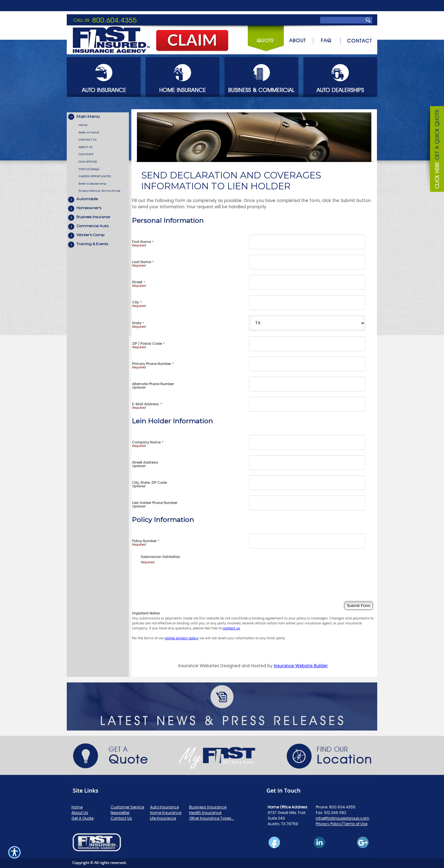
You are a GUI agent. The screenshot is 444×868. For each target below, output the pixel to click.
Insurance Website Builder (301, 666)
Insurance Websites (199, 666)
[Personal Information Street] (307, 282)
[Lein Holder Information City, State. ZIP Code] (307, 483)
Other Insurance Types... (212, 818)
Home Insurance (166, 813)
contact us (231, 628)
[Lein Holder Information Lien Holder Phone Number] (307, 503)
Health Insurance (205, 813)
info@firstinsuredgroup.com (342, 818)
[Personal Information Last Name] (307, 262)
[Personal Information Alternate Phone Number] (307, 384)
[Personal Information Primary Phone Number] (307, 364)
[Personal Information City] (307, 302)
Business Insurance (208, 807)
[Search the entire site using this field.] (341, 6)
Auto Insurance (164, 807)
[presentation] (188, 577)
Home (77, 807)
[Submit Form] (359, 606)
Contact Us (121, 818)
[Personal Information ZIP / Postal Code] (307, 344)
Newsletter (120, 813)
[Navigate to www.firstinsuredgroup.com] (435, 150)
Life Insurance (163, 818)
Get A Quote (82, 818)
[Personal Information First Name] (307, 242)
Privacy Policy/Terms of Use (342, 824)
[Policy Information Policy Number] (307, 541)
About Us (80, 813)
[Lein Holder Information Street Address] (307, 463)
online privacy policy (182, 638)
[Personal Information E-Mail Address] (307, 404)
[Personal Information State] (307, 323)
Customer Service (127, 807)
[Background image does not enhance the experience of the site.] (98, 117)
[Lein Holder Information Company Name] (307, 442)
